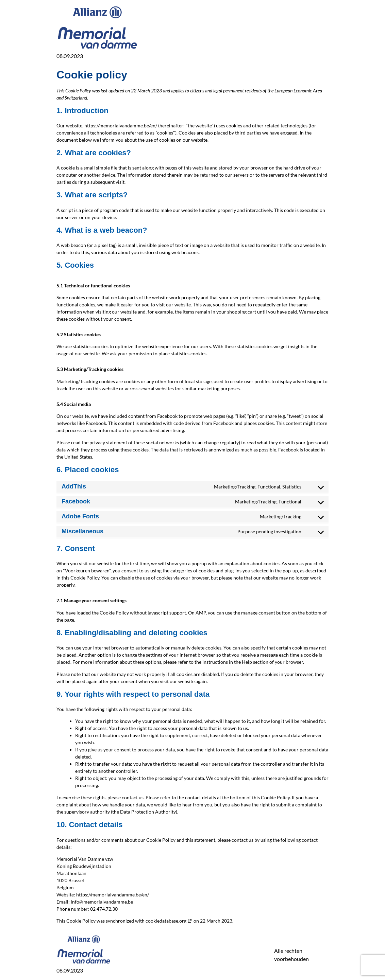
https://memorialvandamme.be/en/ (121, 126)
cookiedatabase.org (166, 921)
